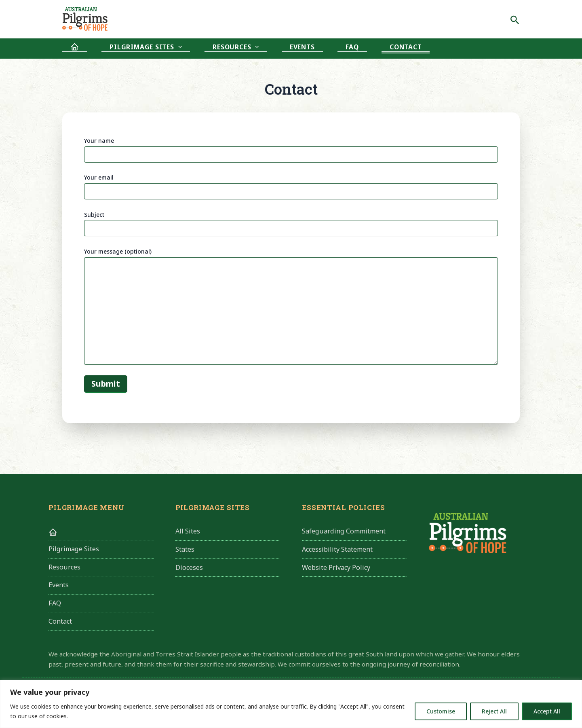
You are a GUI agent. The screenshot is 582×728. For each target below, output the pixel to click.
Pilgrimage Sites (121, 49)
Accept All (547, 711)
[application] (154, 48)
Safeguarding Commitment (344, 531)
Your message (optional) (291, 307)
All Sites (188, 531)
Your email (291, 186)
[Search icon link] (515, 19)
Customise (441, 711)
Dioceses (189, 568)
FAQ (279, 49)
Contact (317, 49)
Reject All (494, 711)
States (185, 550)
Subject (291, 224)
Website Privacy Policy (336, 568)
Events (246, 49)
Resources (195, 49)
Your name (291, 150)
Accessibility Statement (337, 550)
